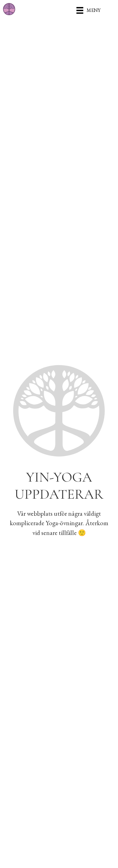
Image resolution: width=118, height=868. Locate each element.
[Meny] (88, 10)
